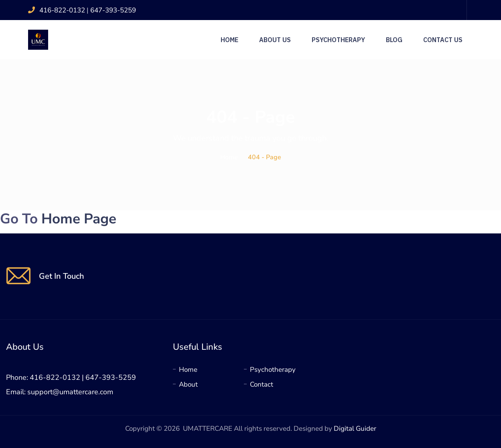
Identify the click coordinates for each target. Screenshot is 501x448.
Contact (262, 384)
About (188, 384)
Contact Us (443, 40)
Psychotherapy (338, 40)
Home (229, 40)
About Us (275, 40)
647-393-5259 (113, 10)
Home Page (79, 219)
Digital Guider (355, 429)
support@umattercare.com (70, 392)
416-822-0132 (63, 10)
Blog (394, 40)
